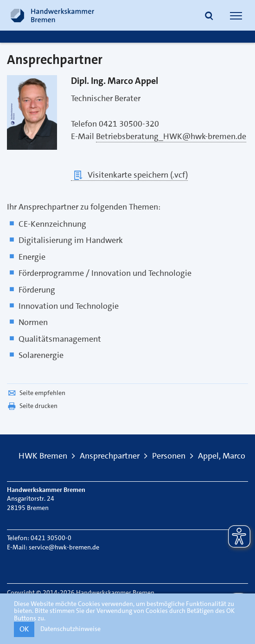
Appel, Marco (222, 456)
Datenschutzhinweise (70, 629)
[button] (209, 17)
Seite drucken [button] (32, 406)
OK (24, 629)
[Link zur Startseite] (52, 15)
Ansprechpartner (110, 456)
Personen (169, 456)
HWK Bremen (43, 456)
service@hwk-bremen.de (64, 547)
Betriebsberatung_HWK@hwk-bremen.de (171, 136)
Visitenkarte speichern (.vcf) (129, 175)
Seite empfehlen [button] (36, 393)
